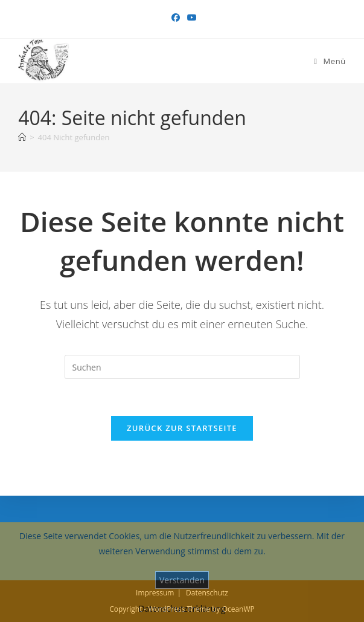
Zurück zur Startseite (182, 428)
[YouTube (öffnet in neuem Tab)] (190, 18)
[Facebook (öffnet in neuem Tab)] (176, 18)
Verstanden (182, 580)
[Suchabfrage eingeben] (182, 367)
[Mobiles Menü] (330, 61)
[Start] (22, 137)
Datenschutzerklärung (182, 608)
